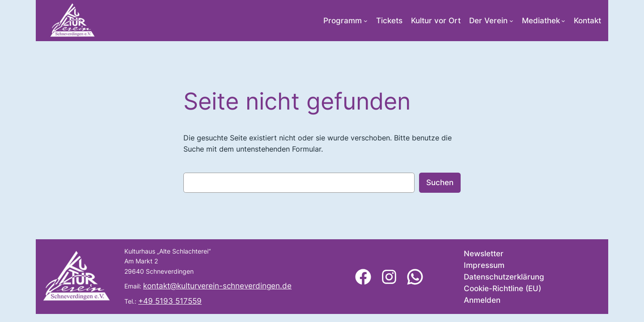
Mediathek (541, 21)
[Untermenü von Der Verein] (511, 21)
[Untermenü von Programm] (366, 21)
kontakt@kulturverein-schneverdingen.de (217, 286)
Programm (343, 21)
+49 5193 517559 (170, 301)
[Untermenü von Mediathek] (563, 21)
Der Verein (488, 21)
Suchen (440, 182)
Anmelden (482, 300)
